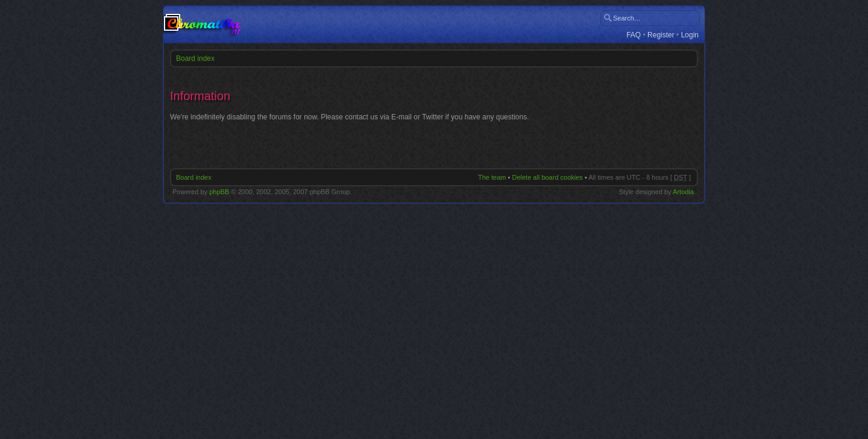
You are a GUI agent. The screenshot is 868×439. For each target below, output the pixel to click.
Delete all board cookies (547, 177)
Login (690, 35)
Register (661, 35)
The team (492, 177)
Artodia (683, 192)
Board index (195, 58)
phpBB (219, 192)
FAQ (634, 35)
